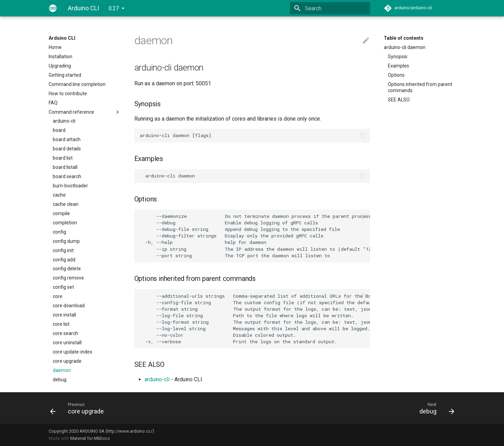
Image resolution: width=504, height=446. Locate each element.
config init (63, 250)
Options (396, 75)
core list (61, 324)
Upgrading (60, 66)
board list (63, 158)
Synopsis (398, 57)
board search (67, 176)
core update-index (72, 352)
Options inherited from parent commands (420, 87)
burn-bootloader (70, 186)
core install (64, 315)
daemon (62, 370)
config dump (66, 241)
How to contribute (68, 94)
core (58, 296)
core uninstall (67, 343)
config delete (67, 269)
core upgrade (67, 361)
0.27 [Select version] (114, 8)
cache (59, 195)
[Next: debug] (356, 408)
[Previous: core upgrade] (148, 408)
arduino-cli (64, 121)
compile (61, 213)
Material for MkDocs (90, 438)
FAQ (53, 103)
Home (55, 47)
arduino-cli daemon (405, 47)
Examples (398, 66)
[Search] (330, 8)
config (59, 232)
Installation (60, 57)
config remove (68, 278)
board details (67, 149)
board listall (65, 167)
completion (65, 223)
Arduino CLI (62, 38)
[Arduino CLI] (53, 8)
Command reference (85, 112)
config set (63, 287)
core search (65, 333)
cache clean (66, 204)
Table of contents (404, 38)
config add (64, 260)
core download (69, 306)
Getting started (65, 75)
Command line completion (77, 84)
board (59, 130)
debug (60, 380)
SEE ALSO (399, 100)
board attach (67, 139)
